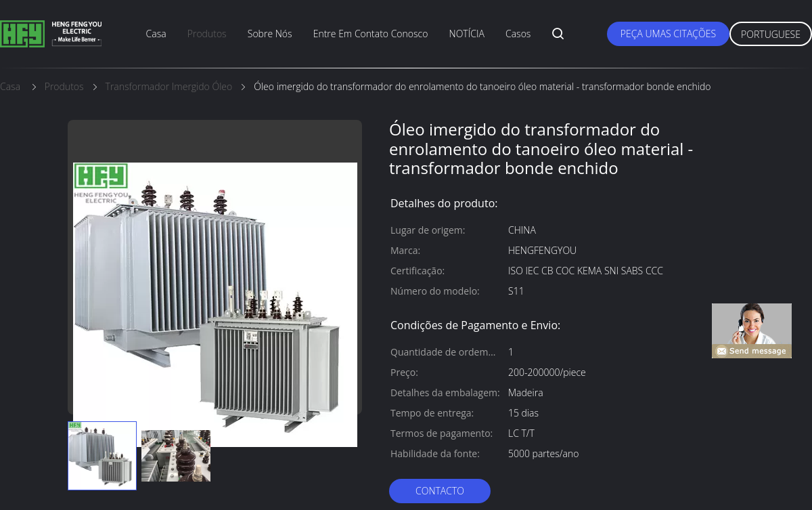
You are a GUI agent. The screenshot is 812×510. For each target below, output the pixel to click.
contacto (440, 491)
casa (156, 34)
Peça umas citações (668, 34)
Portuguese (771, 34)
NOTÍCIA (467, 34)
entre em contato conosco (371, 34)
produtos (207, 34)
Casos (518, 34)
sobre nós (270, 34)
